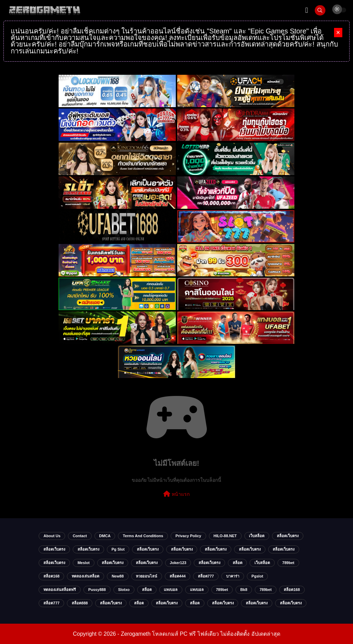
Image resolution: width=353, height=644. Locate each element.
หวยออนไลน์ (147, 576)
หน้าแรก (176, 494)
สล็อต (238, 563)
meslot (84, 563)
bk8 (244, 590)
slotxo (124, 590)
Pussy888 (97, 590)
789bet (288, 563)
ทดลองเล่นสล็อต (85, 576)
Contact (80, 536)
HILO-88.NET (225, 536)
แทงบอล (171, 590)
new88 (118, 576)
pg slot (118, 549)
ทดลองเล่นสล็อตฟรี (60, 590)
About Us (52, 536)
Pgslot (258, 576)
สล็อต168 (51, 576)
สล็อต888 (80, 603)
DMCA (105, 536)
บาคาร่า (233, 576)
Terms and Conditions (143, 536)
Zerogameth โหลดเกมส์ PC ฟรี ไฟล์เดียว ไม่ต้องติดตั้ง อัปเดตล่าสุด (200, 634)
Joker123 (178, 563)
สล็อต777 (206, 576)
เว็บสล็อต (257, 536)
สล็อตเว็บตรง (288, 536)
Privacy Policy (188, 536)
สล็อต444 (178, 576)
